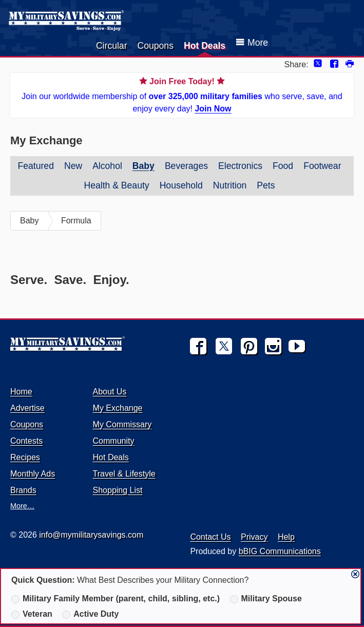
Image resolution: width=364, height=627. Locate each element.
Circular (112, 46)
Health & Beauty (116, 185)
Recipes (25, 457)
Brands (23, 490)
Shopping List (118, 490)
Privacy (254, 537)
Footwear (322, 166)
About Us (110, 392)
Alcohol (107, 166)
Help (286, 537)
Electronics (240, 166)
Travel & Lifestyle (124, 474)
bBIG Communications (280, 551)
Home (21, 392)
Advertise (27, 408)
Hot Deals (205, 46)
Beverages (186, 166)
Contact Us (210, 537)
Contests (26, 441)
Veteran (32, 614)
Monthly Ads (33, 474)
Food (283, 166)
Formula (76, 221)
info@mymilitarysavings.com (91, 535)
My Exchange (118, 408)
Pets (266, 185)
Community (114, 441)
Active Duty (90, 614)
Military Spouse (266, 599)
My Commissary (122, 424)
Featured (36, 166)
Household (181, 185)
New (73, 166)
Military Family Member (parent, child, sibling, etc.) (116, 599)
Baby (143, 166)
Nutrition (230, 185)
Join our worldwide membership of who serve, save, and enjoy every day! (182, 94)
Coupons (156, 46)
